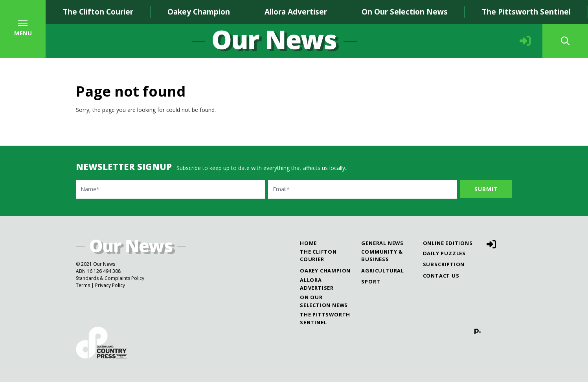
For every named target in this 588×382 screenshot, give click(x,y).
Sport (371, 281)
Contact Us (441, 276)
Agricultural (383, 271)
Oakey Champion (199, 12)
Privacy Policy (110, 285)
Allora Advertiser (296, 12)
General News (382, 243)
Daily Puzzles (444, 253)
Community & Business (382, 255)
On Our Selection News (405, 12)
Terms (83, 285)
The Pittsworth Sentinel (526, 12)
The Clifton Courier (98, 12)
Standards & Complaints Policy (110, 278)
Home (308, 243)
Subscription (444, 264)
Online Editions (448, 243)
